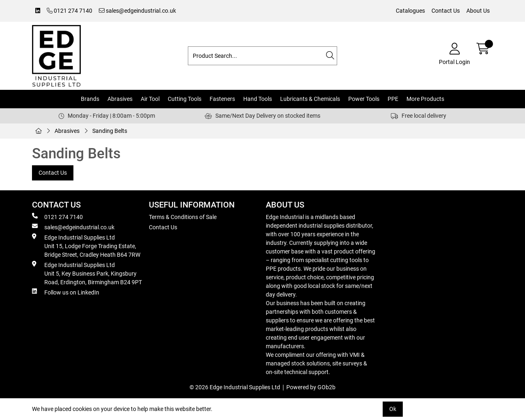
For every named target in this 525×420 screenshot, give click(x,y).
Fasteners (222, 99)
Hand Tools (258, 99)
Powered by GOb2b (311, 387)
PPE (393, 99)
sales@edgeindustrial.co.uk (137, 11)
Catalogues (410, 11)
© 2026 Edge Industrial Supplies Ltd (235, 387)
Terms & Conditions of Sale (183, 217)
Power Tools (364, 99)
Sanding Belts (110, 131)
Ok (393, 409)
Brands (90, 99)
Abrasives (120, 99)
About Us (478, 11)
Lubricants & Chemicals (310, 99)
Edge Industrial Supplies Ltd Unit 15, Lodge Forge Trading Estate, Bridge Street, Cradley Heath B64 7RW (86, 246)
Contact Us (446, 11)
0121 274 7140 (70, 11)
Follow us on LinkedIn (66, 292)
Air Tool (150, 99)
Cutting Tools (185, 99)
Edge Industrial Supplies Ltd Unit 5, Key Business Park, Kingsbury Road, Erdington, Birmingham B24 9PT (87, 273)
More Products (425, 99)
